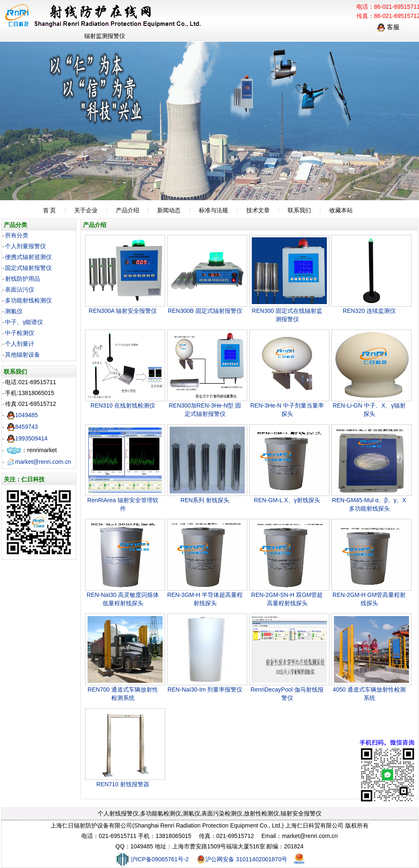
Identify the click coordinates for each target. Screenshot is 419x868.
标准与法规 (213, 210)
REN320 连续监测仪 (369, 311)
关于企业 (86, 210)
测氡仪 (14, 311)
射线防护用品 (23, 279)
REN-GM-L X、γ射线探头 (287, 500)
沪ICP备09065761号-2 (152, 859)
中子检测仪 (20, 333)
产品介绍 (128, 210)
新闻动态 (169, 210)
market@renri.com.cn (39, 462)
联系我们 (299, 210)
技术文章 (258, 210)
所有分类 (17, 235)
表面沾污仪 (20, 289)
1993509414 (27, 438)
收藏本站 (341, 210)
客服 (388, 27)
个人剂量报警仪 (25, 246)
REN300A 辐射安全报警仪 (123, 311)
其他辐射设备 (23, 355)
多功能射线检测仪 (28, 300)
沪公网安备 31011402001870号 (242, 859)
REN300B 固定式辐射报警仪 (205, 311)
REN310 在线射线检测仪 (123, 405)
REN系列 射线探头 (205, 500)
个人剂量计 (20, 344)
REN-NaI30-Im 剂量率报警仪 (205, 689)
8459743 (22, 427)
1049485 (22, 415)
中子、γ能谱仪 (24, 322)
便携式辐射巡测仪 (28, 257)
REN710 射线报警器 (123, 784)
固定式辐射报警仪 (28, 268)
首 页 (50, 210)
